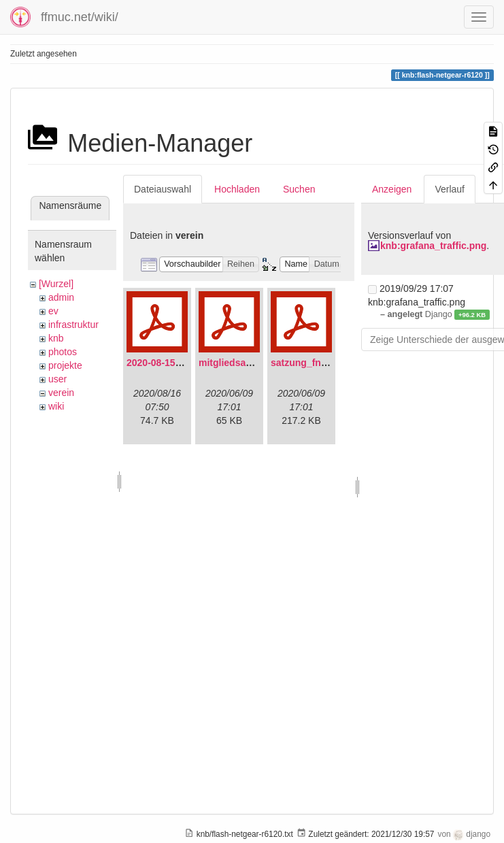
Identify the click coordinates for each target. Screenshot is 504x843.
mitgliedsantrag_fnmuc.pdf (260, 363)
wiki (56, 406)
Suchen (299, 189)
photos (63, 352)
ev (53, 311)
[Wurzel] (56, 284)
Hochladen (237, 189)
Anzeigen (392, 189)
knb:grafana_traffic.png (433, 246)
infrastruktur (73, 325)
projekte (65, 365)
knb (56, 338)
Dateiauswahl (163, 189)
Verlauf (450, 189)
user (57, 379)
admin (61, 297)
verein (61, 393)
